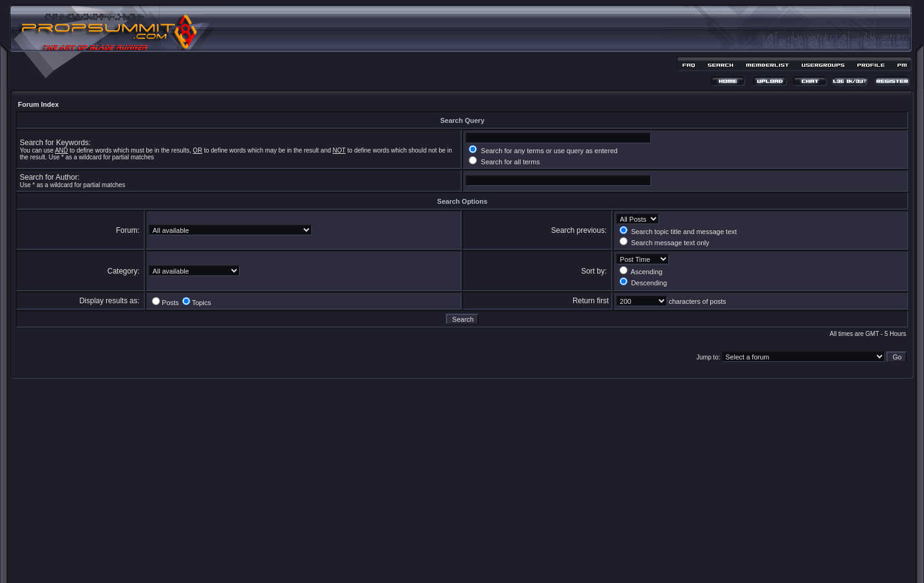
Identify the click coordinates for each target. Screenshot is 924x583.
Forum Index (38, 104)
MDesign (506, 563)
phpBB (440, 556)
